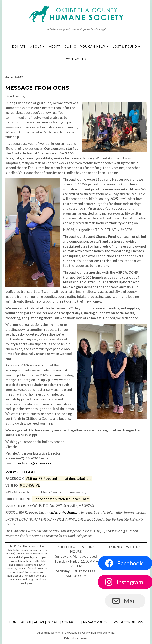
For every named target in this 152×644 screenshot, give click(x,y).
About (37, 47)
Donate (19, 47)
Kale (67, 638)
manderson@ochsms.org (33, 463)
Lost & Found (126, 47)
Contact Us (76, 59)
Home (14, 622)
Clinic (70, 47)
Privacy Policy (95, 622)
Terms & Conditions (127, 622)
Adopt (55, 47)
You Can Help (94, 47)
